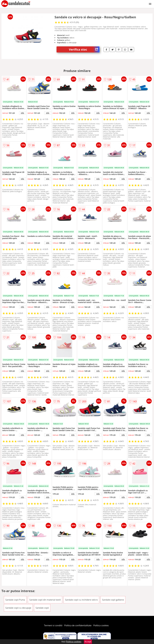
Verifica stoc (84, 49)
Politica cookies (101, 625)
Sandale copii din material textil (45, 600)
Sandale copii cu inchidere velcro (81, 600)
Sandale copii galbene (113, 600)
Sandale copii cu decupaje (18, 608)
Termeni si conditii (53, 625)
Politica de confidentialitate (78, 625)
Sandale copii (42, 608)
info (22, 113)
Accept (88, 642)
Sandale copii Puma (15, 600)
